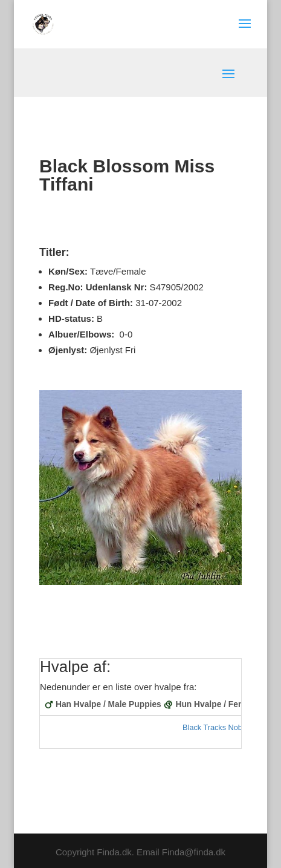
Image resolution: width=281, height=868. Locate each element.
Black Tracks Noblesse (221, 728)
